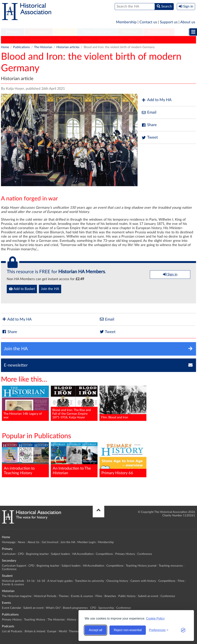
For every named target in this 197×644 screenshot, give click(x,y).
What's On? (53, 608)
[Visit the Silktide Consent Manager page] (183, 630)
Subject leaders (61, 554)
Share (149, 125)
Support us (169, 22)
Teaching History (41, 40)
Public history (127, 596)
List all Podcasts (12, 631)
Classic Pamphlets (110, 40)
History (87, 40)
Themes (64, 596)
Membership (126, 22)
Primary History (14, 40)
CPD (21, 554)
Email (149, 113)
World (63, 631)
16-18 (41, 581)
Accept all (96, 630)
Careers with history (143, 581)
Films (181, 581)
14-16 (31, 581)
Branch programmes (75, 608)
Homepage (9, 542)
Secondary (39, 32)
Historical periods (13, 581)
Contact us (148, 22)
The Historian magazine (17, 596)
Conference (145, 554)
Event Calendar (11, 608)
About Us (33, 542)
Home (5, 47)
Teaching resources (171, 566)
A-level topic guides (60, 581)
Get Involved (50, 542)
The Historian (67, 40)
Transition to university (90, 581)
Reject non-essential (128, 630)
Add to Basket (22, 289)
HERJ (132, 40)
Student (65, 32)
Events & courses (13, 584)
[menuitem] (13, 32)
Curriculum (9, 554)
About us (188, 22)
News (22, 542)
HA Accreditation (83, 554)
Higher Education (97, 32)
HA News (148, 40)
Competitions (104, 554)
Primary (13, 32)
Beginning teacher (37, 554)
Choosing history (117, 581)
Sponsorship (106, 608)
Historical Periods (45, 596)
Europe (52, 631)
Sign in (170, 274)
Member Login (86, 542)
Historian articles (68, 47)
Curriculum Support (14, 566)
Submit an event (148, 596)
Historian (130, 32)
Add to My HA (157, 100)
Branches (110, 596)
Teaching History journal (141, 566)
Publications (159, 32)
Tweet (150, 138)
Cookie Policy (155, 618)
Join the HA (50, 289)
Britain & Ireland (35, 631)
